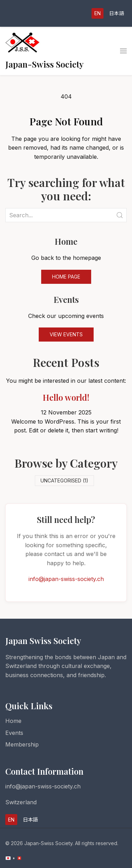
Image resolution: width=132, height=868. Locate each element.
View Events (66, 334)
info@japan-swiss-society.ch (66, 579)
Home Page (66, 277)
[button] (123, 51)
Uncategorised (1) (64, 480)
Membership (22, 744)
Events (14, 733)
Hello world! (66, 397)
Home (13, 721)
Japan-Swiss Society (45, 64)
